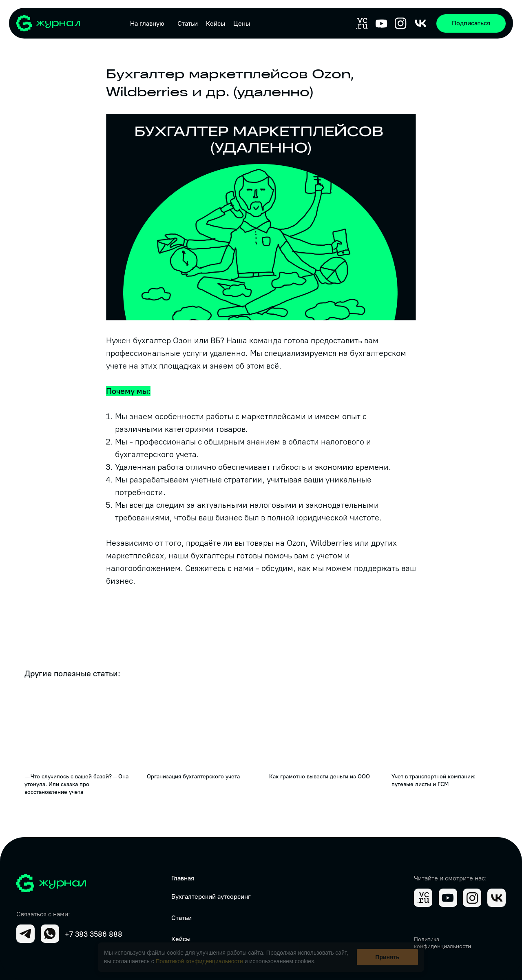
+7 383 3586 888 (94, 934)
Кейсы (216, 23)
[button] (471, 23)
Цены (242, 23)
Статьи (188, 23)
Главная (183, 878)
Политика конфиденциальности (442, 943)
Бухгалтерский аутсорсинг (211, 897)
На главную (147, 23)
